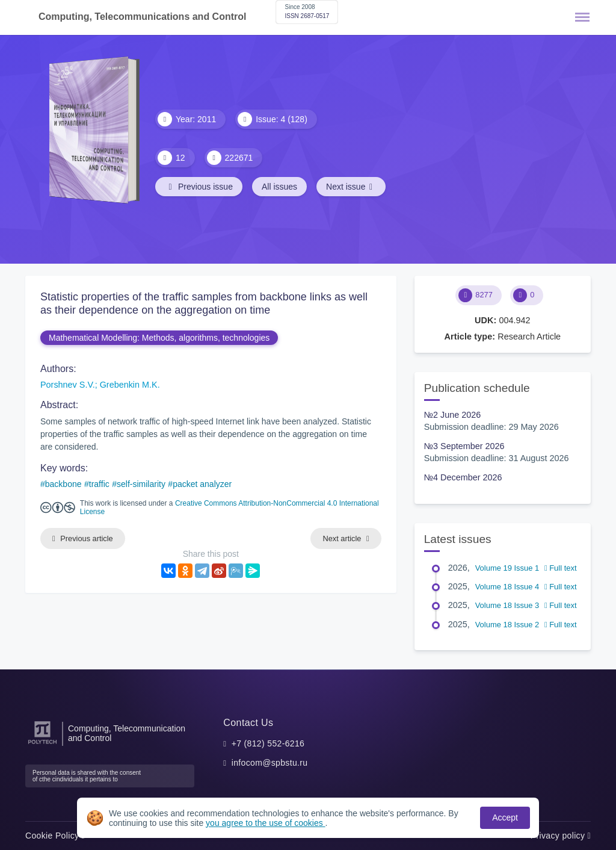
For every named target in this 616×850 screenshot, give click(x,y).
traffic (99, 484)
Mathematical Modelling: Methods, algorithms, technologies (159, 338)
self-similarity (141, 484)
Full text (561, 568)
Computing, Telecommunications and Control (142, 17)
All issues (279, 187)
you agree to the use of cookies (265, 823)
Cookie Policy (55, 836)
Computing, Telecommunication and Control (127, 733)
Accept (505, 817)
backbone (63, 484)
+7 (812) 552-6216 (268, 743)
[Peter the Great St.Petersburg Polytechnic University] (42, 744)
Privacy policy (561, 836)
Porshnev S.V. (68, 385)
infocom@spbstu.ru (270, 763)
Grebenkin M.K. (130, 385)
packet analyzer (202, 484)
